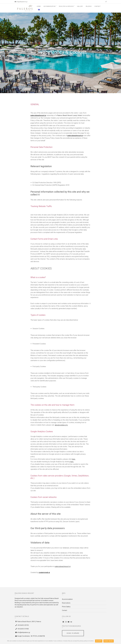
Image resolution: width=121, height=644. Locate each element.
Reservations (66, 603)
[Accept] (118, 641)
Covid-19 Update (73, 633)
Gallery (80, 6)
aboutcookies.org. (61, 425)
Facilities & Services (66, 6)
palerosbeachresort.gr (38, 115)
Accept (99, 641)
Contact (97, 6)
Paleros (89, 6)
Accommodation (50, 6)
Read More (109, 641)
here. (74, 459)
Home (39, 6)
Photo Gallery (66, 607)
